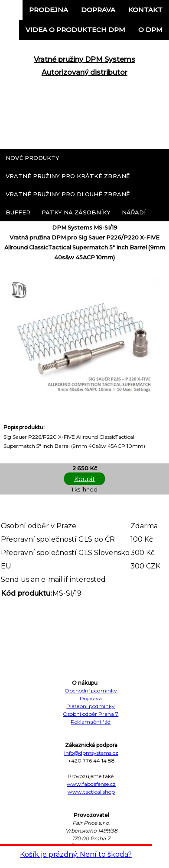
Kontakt (145, 10)
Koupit (84, 479)
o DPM (150, 30)
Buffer (18, 212)
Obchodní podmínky (91, 691)
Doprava (98, 10)
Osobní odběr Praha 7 (91, 714)
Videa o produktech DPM (75, 30)
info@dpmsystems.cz (91, 753)
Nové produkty (32, 158)
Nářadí (134, 212)
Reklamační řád (91, 722)
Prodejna (49, 10)
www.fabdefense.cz (91, 784)
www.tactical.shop (91, 792)
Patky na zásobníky (76, 212)
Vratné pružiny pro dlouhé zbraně (68, 194)
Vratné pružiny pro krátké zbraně (68, 176)
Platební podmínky (91, 706)
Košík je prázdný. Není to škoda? (76, 854)
